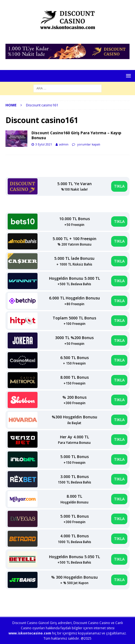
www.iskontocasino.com (30, 633)
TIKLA (119, 186)
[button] (127, 76)
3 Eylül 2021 (44, 144)
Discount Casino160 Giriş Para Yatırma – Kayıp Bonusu (76, 135)
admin (64, 144)
